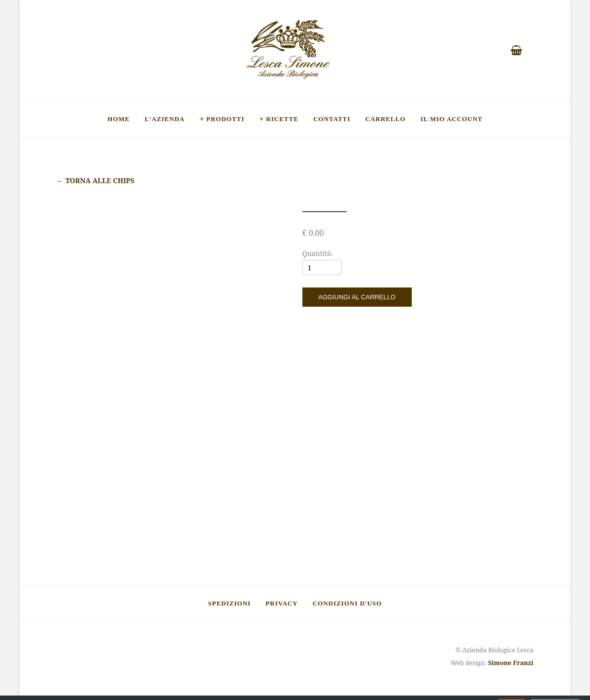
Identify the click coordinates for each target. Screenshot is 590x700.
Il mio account (452, 119)
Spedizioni (230, 603)
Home (118, 119)
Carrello (386, 119)
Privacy (281, 603)
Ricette (282, 119)
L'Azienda (165, 119)
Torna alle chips (96, 180)
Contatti (332, 119)
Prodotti (225, 119)
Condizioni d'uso (347, 603)
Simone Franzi (511, 663)
